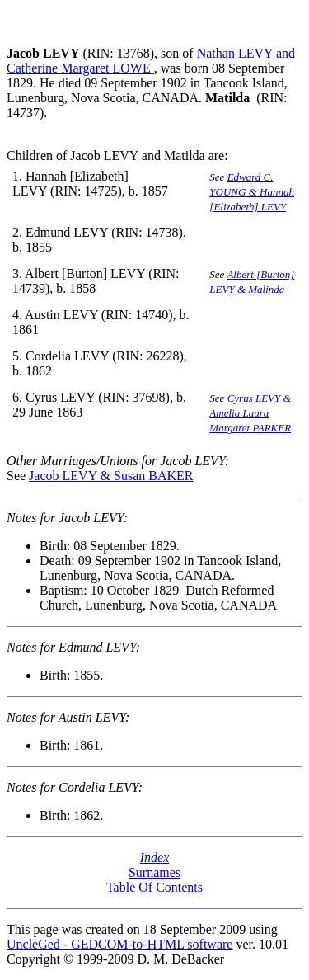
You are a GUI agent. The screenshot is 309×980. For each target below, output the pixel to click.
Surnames (154, 872)
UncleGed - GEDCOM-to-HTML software (119, 944)
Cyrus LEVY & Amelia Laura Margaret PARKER (250, 413)
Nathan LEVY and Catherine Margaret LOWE (151, 61)
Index (155, 857)
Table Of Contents (154, 887)
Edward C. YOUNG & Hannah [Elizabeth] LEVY (252, 192)
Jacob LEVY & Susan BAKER (111, 476)
